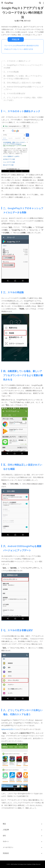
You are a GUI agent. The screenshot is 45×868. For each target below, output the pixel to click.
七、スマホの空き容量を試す (14, 93)
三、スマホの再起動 (11, 72)
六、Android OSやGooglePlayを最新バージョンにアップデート (23, 88)
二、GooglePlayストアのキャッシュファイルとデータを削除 (23, 66)
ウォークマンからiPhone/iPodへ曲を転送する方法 (21, 46)
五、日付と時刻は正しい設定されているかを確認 (22, 83)
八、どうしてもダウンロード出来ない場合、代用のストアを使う (23, 99)
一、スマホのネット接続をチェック (17, 61)
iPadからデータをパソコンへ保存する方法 (19, 49)
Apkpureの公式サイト (9, 729)
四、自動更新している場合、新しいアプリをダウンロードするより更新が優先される (23, 77)
